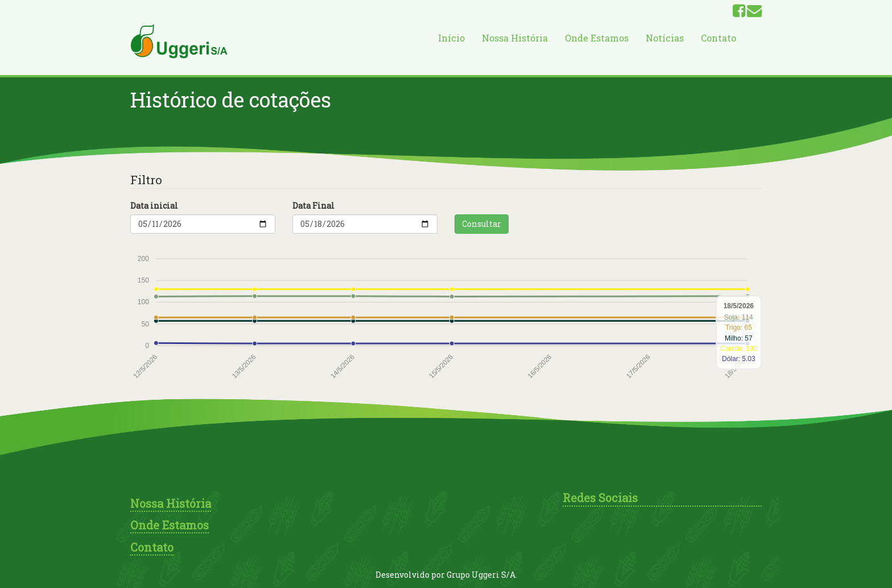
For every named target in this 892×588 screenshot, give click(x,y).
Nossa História (515, 38)
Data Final (313, 206)
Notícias (665, 38)
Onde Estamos (597, 38)
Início (451, 38)
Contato (718, 38)
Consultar (482, 224)
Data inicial (154, 206)
